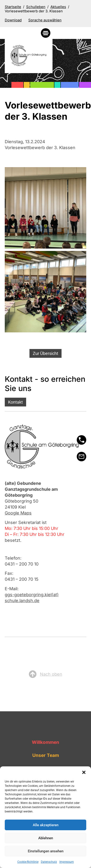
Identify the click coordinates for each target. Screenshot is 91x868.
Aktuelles (58, 7)
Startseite (13, 7)
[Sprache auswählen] (45, 20)
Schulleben (36, 7)
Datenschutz (49, 862)
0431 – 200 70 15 (22, 579)
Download (13, 20)
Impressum (67, 862)
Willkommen (45, 742)
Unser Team (46, 755)
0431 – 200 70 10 (22, 564)
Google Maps (18, 513)
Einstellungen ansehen (46, 851)
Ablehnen (46, 838)
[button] (84, 772)
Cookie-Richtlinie (28, 862)
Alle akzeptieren (46, 825)
